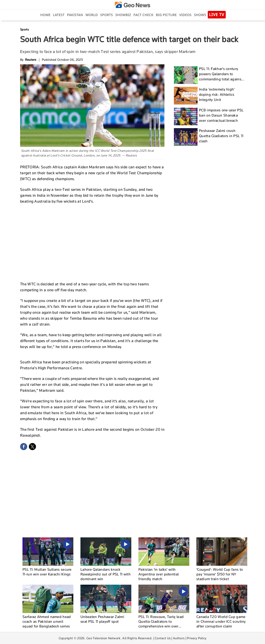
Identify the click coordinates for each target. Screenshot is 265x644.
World (92, 15)
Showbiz (123, 15)
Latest (59, 15)
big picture (166, 15)
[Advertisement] (92, 242)
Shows (200, 15)
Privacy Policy (197, 638)
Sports (107, 15)
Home (45, 15)
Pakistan (75, 15)
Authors (179, 638)
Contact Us (163, 638)
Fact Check (143, 15)
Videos (185, 15)
